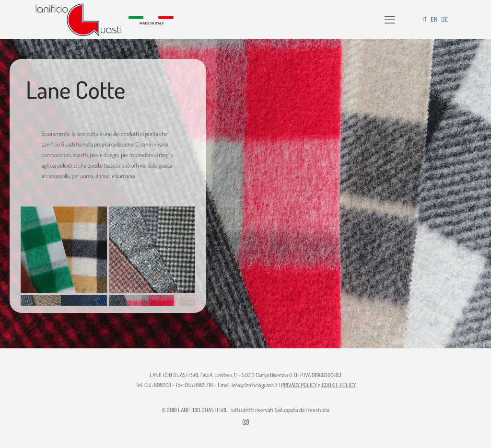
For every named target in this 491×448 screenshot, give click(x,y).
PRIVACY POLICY (299, 385)
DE (444, 19)
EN (434, 19)
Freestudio (317, 410)
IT (425, 19)
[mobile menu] (390, 19)
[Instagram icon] (246, 422)
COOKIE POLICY (339, 385)
